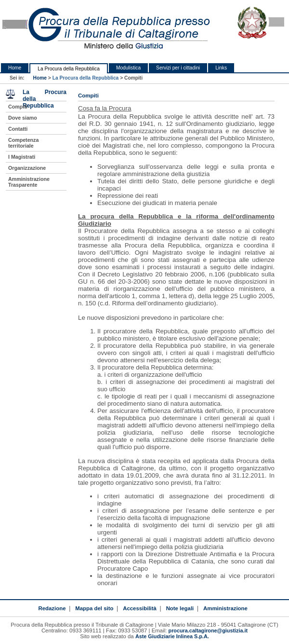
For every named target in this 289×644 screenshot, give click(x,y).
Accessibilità (140, 608)
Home (15, 68)
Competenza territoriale (23, 143)
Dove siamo (23, 118)
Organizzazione (27, 168)
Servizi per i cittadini (178, 68)
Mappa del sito (94, 608)
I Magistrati (22, 157)
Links (221, 68)
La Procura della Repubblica (69, 69)
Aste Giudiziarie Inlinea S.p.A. (172, 636)
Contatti (18, 129)
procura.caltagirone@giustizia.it (208, 630)
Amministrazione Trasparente (29, 182)
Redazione (52, 608)
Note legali (180, 608)
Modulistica (128, 68)
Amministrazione (225, 608)
